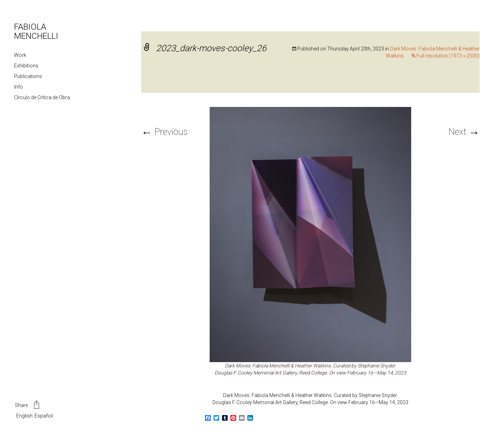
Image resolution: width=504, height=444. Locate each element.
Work (20, 55)
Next (464, 132)
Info (19, 87)
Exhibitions (26, 66)
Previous (164, 132)
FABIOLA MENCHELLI (36, 31)
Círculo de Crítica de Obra (42, 97)
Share (28, 406)
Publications (28, 76)
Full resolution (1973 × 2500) (448, 56)
